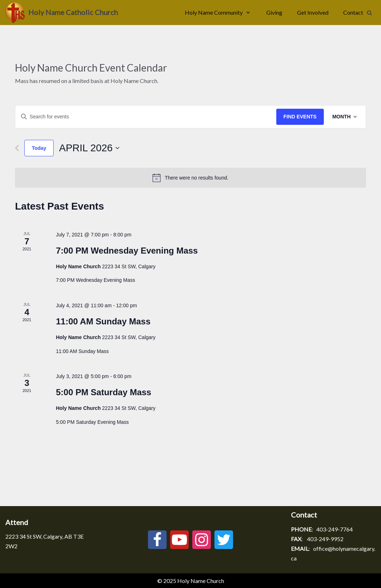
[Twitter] (224, 540)
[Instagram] (202, 540)
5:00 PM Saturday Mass (103, 392)
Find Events (300, 117)
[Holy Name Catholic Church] (62, 13)
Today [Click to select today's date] (39, 148)
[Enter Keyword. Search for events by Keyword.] (146, 117)
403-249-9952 (325, 539)
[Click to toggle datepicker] (89, 148)
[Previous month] (17, 148)
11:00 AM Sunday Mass (103, 321)
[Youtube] (179, 540)
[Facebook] (157, 540)
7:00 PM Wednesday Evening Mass (127, 251)
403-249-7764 (335, 529)
